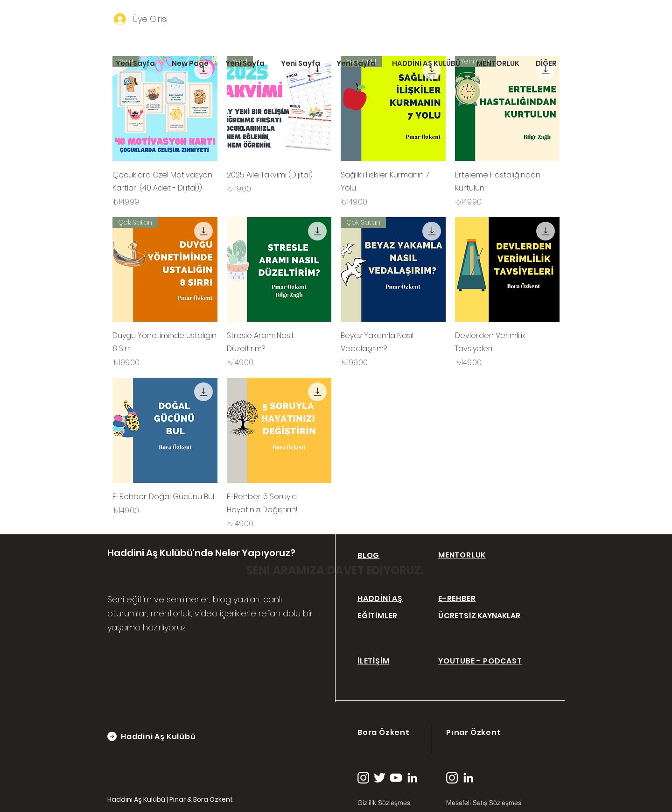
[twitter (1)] (380, 778)
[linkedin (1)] (412, 778)
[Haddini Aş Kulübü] (168, 736)
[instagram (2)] (363, 778)
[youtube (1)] (396, 778)
